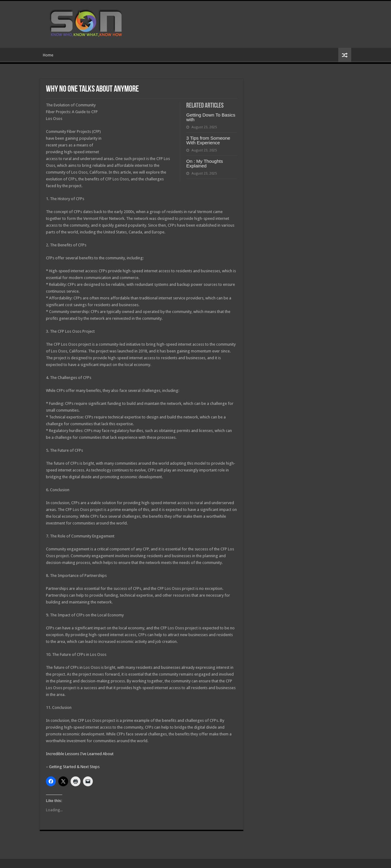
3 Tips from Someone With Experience (208, 140)
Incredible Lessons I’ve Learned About (80, 754)
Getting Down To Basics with (211, 117)
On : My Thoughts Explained (205, 163)
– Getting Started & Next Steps (73, 767)
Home (48, 55)
